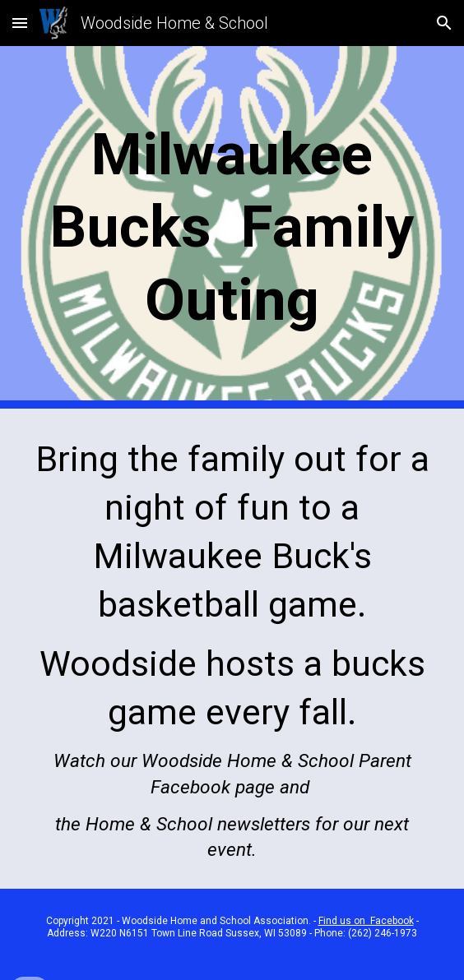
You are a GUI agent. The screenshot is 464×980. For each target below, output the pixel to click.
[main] (232, 227)
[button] (20, 23)
